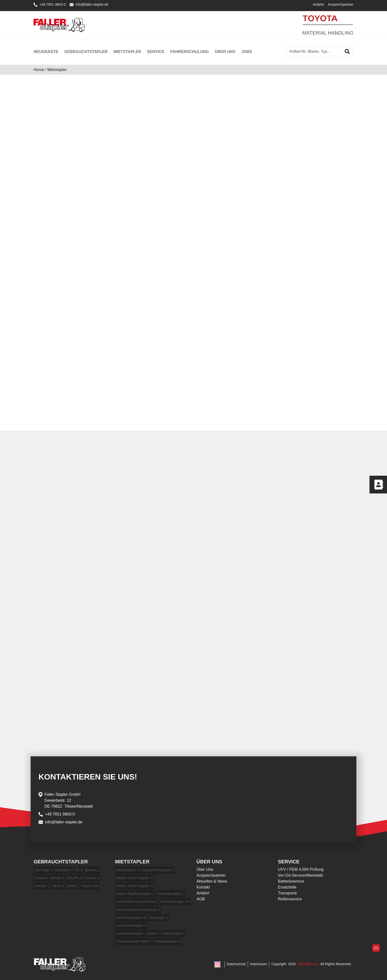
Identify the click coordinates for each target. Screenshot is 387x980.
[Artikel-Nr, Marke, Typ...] (314, 52)
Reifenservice (290, 899)
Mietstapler (127, 52)
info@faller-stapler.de (89, 4)
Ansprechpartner (341, 4)
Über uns (225, 52)
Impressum (259, 964)
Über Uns (205, 869)
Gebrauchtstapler (86, 52)
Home (39, 70)
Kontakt (203, 887)
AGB (201, 899)
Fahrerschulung (190, 52)
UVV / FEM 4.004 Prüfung (301, 869)
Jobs (247, 52)
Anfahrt (318, 4)
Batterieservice (291, 881)
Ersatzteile (287, 887)
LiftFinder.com (308, 964)
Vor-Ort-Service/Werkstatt (300, 875)
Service (156, 52)
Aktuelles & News (212, 881)
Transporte (287, 893)
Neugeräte (46, 52)
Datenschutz (236, 964)
